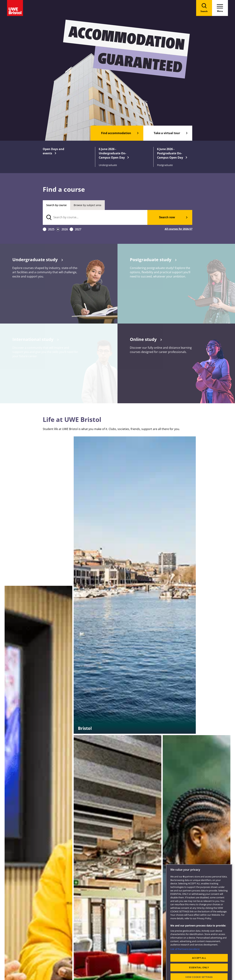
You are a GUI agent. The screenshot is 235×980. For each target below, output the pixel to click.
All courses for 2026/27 (179, 229)
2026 (65, 229)
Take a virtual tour (167, 133)
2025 (51, 229)
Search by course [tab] (56, 205)
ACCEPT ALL (199, 970)
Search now (167, 217)
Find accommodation (116, 133)
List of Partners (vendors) (185, 961)
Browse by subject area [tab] (87, 205)
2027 (78, 229)
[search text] (95, 217)
